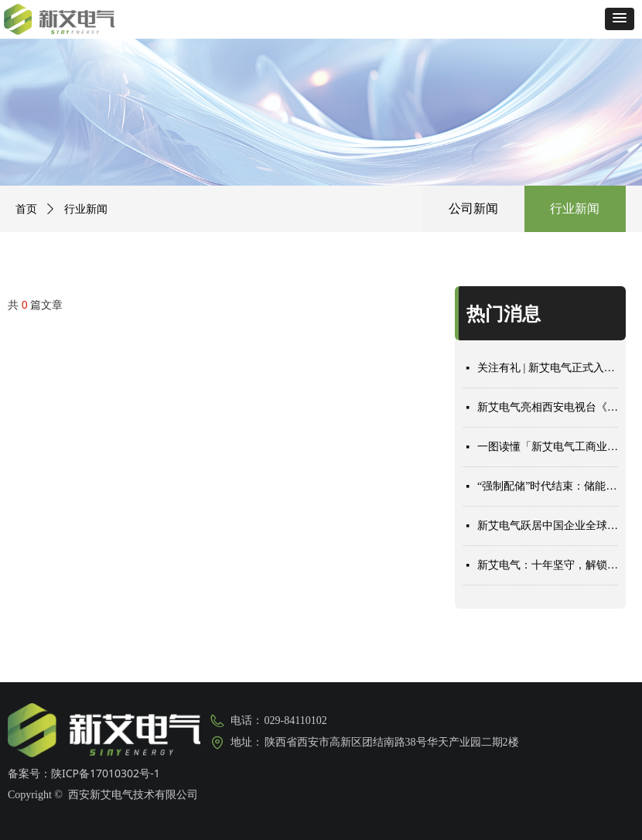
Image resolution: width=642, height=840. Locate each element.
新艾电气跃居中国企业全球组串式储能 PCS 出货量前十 (548, 526)
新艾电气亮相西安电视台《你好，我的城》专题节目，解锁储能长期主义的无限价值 (548, 407)
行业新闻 (575, 208)
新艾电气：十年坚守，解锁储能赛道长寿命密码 (548, 565)
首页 (26, 209)
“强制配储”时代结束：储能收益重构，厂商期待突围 (548, 486)
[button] (620, 19)
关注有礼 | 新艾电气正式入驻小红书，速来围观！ (548, 368)
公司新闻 (473, 208)
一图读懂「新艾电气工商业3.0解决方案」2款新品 (548, 447)
